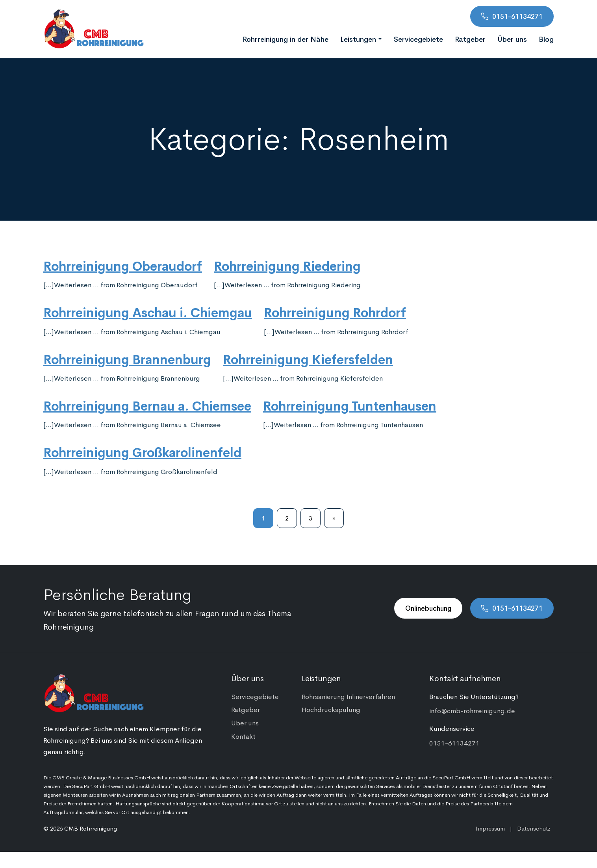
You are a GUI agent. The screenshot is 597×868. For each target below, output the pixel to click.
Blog (546, 39)
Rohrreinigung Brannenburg (127, 359)
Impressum (490, 828)
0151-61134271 (517, 16)
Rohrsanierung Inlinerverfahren (348, 696)
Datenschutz (534, 828)
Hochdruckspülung (331, 709)
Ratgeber (470, 39)
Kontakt (243, 736)
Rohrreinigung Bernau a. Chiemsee (147, 405)
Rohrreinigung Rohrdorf (335, 312)
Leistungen (358, 39)
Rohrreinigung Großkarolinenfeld (142, 452)
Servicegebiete (418, 39)
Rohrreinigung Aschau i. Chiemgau (148, 312)
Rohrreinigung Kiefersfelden (308, 359)
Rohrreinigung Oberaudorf (123, 265)
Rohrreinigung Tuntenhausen (350, 405)
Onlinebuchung (428, 608)
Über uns (512, 39)
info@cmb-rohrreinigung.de (472, 710)
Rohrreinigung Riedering (287, 265)
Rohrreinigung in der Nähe (286, 39)
